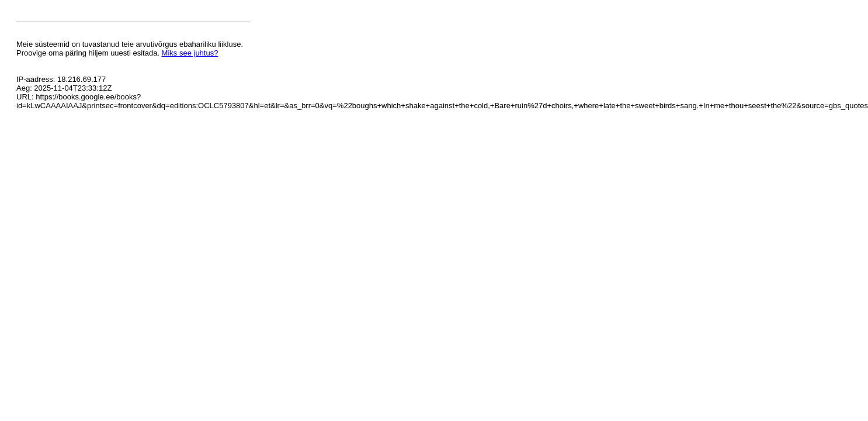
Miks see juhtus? (190, 53)
